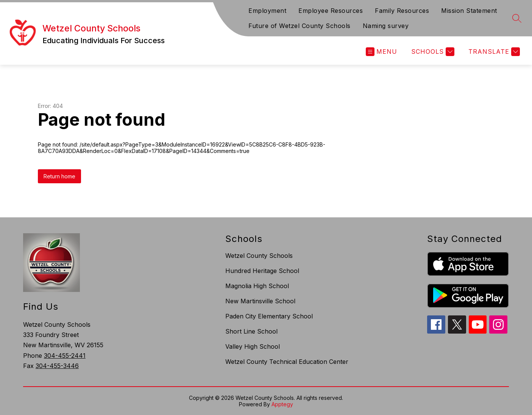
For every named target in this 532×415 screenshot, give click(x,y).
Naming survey (386, 26)
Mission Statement (469, 11)
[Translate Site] (493, 52)
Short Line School (251, 331)
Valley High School (253, 346)
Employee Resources (331, 11)
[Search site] (517, 18)
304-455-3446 (57, 366)
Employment (267, 11)
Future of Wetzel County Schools (300, 26)
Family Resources (402, 11)
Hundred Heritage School (262, 271)
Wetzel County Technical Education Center (287, 362)
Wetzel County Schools (259, 256)
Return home (59, 176)
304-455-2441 (65, 356)
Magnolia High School (257, 286)
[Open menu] (381, 52)
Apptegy (282, 404)
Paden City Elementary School (269, 316)
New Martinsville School (260, 301)
